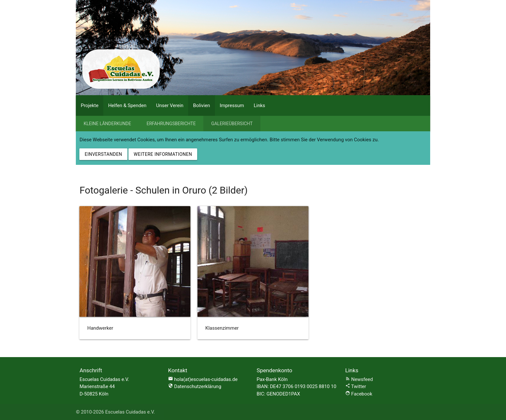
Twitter (356, 386)
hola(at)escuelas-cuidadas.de (206, 379)
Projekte (90, 105)
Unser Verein (170, 105)
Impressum (232, 105)
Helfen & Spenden (127, 105)
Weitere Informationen (163, 154)
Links (259, 105)
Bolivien (201, 105)
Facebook (359, 394)
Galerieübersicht (232, 124)
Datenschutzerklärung (195, 386)
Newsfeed (359, 379)
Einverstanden (103, 154)
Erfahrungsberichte (171, 124)
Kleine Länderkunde (107, 124)
